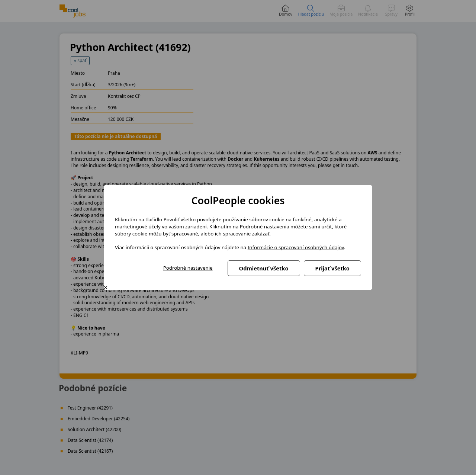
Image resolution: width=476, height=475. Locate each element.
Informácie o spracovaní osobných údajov (296, 247)
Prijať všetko (332, 268)
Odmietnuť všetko (264, 268)
